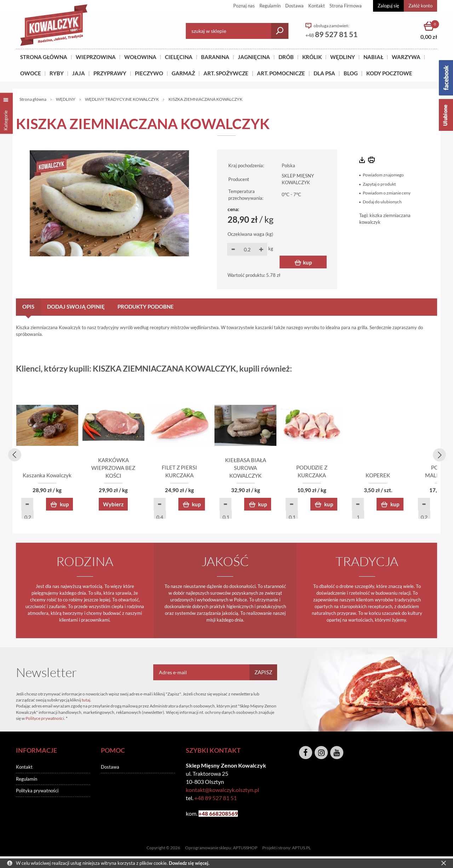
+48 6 (205, 815)
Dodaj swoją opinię (76, 307)
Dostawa (294, 6)
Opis (28, 307)
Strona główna (44, 57)
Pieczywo (149, 73)
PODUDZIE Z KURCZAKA (397, 476)
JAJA (79, 73)
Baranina (215, 57)
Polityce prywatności (45, 719)
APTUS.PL (301, 849)
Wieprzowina (96, 57)
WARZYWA (406, 57)
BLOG (351, 73)
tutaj (86, 701)
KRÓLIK (312, 57)
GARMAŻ (183, 73)
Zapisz (263, 673)
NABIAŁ (373, 57)
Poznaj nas (244, 6)
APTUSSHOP (245, 849)
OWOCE (31, 73)
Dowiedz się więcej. (189, 863)
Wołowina (140, 57)
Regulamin (270, 6)
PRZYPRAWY (110, 73)
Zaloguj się (388, 6)
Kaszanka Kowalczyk (57, 476)
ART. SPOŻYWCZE (226, 73)
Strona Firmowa (346, 6)
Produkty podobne (146, 307)
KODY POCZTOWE (389, 73)
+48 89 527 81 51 (216, 799)
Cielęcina (179, 57)
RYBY (57, 73)
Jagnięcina (254, 57)
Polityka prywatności (37, 792)
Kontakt (317, 6)
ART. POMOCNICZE (281, 73)
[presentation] (13, 454)
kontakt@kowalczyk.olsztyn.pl (222, 791)
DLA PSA (324, 73)
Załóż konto (420, 6)
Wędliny (343, 57)
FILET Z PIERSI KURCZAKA (227, 476)
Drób (286, 57)
